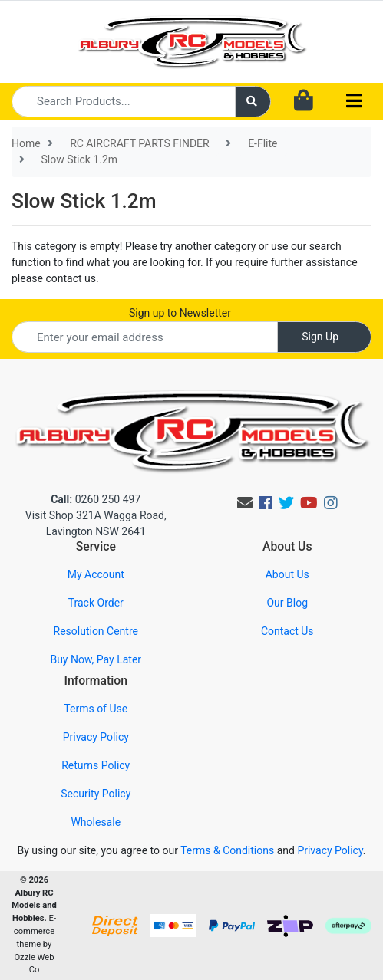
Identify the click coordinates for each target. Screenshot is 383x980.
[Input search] (124, 102)
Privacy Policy (96, 737)
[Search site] (253, 102)
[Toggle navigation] (354, 102)
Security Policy (96, 794)
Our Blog (287, 603)
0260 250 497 (96, 499)
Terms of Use (96, 709)
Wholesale (96, 822)
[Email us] (245, 503)
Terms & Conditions (227, 850)
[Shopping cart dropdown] (304, 101)
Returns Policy (96, 765)
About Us (287, 574)
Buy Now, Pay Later (96, 659)
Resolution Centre (96, 631)
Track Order (96, 603)
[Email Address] (145, 337)
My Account (96, 574)
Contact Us (287, 631)
